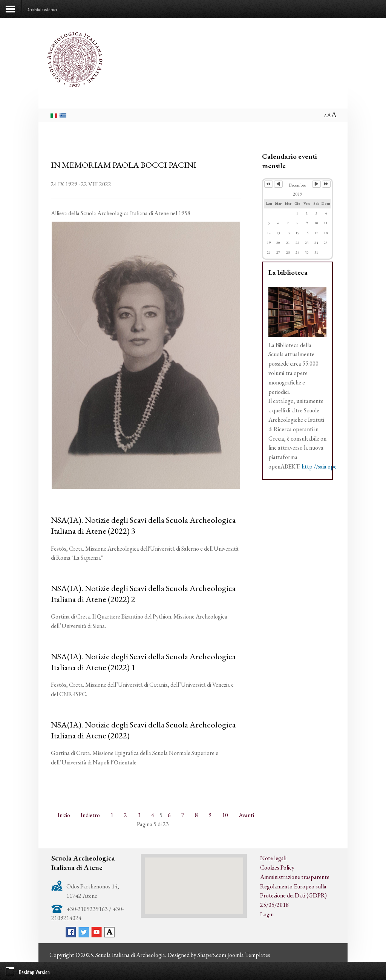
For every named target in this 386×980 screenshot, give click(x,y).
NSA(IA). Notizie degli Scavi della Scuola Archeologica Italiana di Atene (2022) (143, 730)
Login (267, 914)
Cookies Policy (277, 867)
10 (225, 815)
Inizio (64, 815)
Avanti (246, 815)
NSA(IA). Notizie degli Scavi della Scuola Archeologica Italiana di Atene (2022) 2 (143, 593)
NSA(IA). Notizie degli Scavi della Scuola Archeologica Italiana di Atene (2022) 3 (143, 525)
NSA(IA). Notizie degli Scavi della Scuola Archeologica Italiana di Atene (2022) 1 (143, 662)
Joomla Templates (249, 955)
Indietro (90, 815)
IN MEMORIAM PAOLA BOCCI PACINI (124, 165)
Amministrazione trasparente (295, 877)
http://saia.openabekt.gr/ (332, 466)
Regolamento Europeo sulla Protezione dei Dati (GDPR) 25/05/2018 (293, 896)
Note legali (273, 858)
